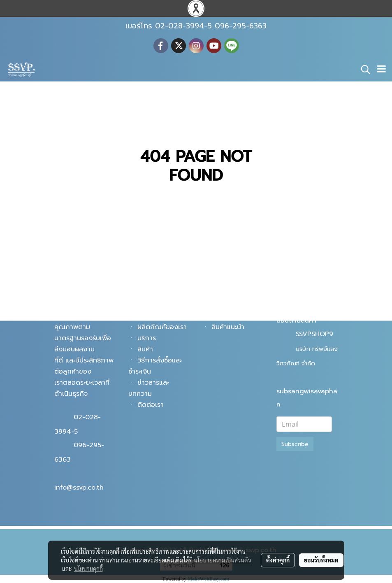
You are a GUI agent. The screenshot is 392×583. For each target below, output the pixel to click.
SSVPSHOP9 (314, 334)
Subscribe (295, 444)
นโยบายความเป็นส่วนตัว (222, 560)
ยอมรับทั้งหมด (321, 560)
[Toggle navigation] (381, 70)
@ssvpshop (313, 306)
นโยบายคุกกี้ (88, 569)
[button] (363, 70)
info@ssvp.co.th (79, 488)
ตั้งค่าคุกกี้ (278, 560)
